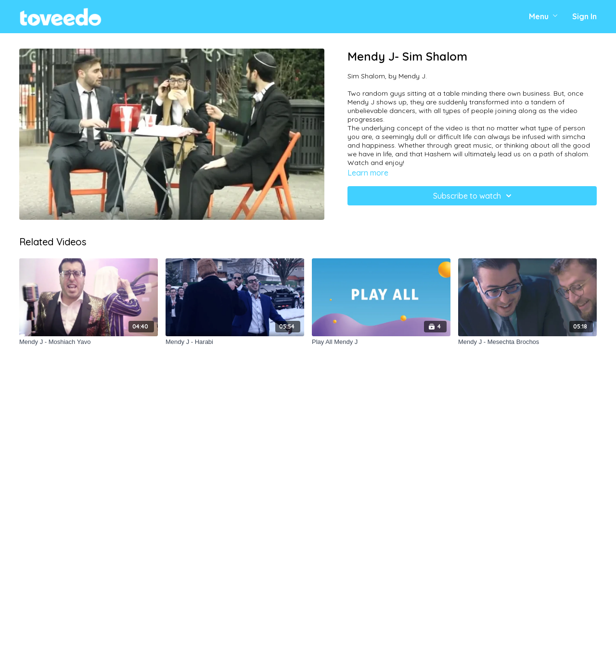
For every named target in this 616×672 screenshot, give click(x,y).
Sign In (584, 16)
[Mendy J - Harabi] (235, 342)
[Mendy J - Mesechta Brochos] (527, 342)
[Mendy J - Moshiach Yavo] (89, 342)
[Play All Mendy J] (381, 342)
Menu (543, 16)
